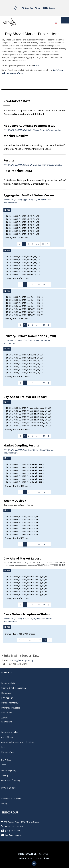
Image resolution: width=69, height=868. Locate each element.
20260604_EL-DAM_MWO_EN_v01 (22, 531)
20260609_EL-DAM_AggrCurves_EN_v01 (25, 297)
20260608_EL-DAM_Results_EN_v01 (23, 259)
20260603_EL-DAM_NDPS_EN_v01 (23, 234)
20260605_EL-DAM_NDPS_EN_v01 (23, 228)
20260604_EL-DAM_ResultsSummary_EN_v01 (27, 591)
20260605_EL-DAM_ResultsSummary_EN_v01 (27, 589)
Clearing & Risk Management (14, 688)
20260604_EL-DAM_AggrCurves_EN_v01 (25, 312)
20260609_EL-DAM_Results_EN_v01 (23, 257)
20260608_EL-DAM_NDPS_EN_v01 (23, 219)
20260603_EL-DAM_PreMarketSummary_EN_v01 (29, 426)
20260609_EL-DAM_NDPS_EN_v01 (23, 216)
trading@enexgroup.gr (22, 660)
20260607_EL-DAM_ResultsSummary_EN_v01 (27, 583)
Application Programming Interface (18, 742)
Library (4, 804)
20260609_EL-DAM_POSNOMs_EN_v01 (25, 355)
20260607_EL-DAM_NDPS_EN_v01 (23, 222)
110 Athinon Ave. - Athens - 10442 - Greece (37, 8)
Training (5, 775)
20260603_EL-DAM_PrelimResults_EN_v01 (26, 482)
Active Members (8, 737)
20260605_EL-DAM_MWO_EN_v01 (22, 528)
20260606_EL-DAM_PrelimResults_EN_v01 (26, 473)
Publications (7, 713)
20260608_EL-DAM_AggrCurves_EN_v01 (25, 300)
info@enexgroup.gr (13, 835)
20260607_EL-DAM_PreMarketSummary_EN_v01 (29, 414)
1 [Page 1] (24, 244)
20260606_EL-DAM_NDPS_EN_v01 (23, 225)
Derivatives (6, 693)
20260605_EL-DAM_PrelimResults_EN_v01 (26, 476)
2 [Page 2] (28, 244)
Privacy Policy (26, 858)
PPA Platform (7, 698)
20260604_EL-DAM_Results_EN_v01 (23, 271)
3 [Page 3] (32, 244)
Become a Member (10, 732)
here (36, 65)
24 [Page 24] (44, 544)
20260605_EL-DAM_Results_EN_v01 (23, 268)
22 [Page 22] (40, 640)
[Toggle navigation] (65, 20)
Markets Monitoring (10, 703)
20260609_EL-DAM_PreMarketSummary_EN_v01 (29, 408)
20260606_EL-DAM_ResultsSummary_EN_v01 (27, 586)
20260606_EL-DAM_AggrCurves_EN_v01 (25, 306)
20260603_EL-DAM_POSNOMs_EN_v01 (25, 373)
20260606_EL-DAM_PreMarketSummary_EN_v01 (29, 417)
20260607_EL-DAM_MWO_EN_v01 (22, 522)
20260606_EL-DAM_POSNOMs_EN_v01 (25, 364)
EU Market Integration (11, 708)
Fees (3, 747)
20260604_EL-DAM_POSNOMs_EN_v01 (25, 370)
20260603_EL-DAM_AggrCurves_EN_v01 (25, 315)
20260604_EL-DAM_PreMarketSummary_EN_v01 (29, 423)
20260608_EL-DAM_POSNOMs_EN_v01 (25, 358)
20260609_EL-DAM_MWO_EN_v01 (22, 516)
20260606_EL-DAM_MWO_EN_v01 (22, 525)
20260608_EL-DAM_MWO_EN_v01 (22, 519)
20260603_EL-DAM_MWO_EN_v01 (22, 534)
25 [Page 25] (44, 604)
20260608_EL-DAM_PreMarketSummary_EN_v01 (29, 411)
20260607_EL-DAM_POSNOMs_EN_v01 (25, 361)
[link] (20, 244)
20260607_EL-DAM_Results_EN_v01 (23, 263)
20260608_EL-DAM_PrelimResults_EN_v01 (26, 467)
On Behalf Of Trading (11, 780)
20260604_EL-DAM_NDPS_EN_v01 (23, 231)
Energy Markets (8, 683)
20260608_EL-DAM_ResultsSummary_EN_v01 (27, 580)
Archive (4, 718)
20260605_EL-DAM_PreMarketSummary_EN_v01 (29, 420)
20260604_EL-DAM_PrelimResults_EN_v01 (26, 479)
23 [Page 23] (43, 244)
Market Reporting (9, 770)
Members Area (8, 752)
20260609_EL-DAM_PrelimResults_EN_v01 (26, 464)
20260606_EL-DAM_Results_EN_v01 (23, 265)
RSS (7, 210)
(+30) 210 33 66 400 (14, 826)
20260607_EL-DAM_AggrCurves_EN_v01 (25, 303)
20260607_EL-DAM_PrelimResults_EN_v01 (26, 470)
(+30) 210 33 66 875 (14, 831)
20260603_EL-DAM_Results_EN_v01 (23, 274)
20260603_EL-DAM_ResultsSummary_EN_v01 (27, 594)
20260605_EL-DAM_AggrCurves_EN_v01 (25, 309)
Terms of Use (43, 858)
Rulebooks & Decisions (11, 799)
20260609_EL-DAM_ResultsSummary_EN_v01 (27, 577)
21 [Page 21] (35, 640)
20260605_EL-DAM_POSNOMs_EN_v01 (25, 367)
